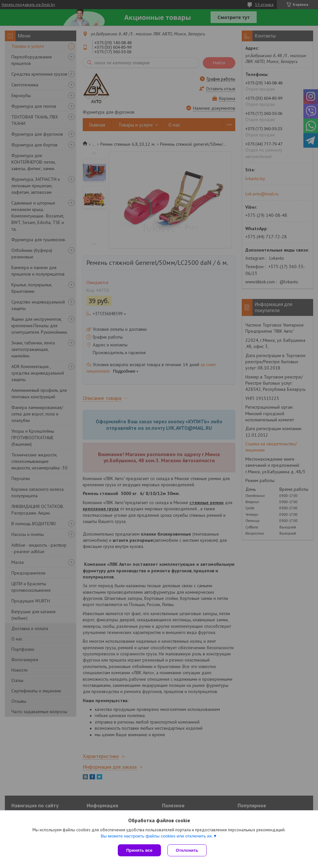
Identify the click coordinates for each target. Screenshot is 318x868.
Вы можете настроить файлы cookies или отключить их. (157, 836)
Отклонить (187, 850)
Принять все (139, 850)
